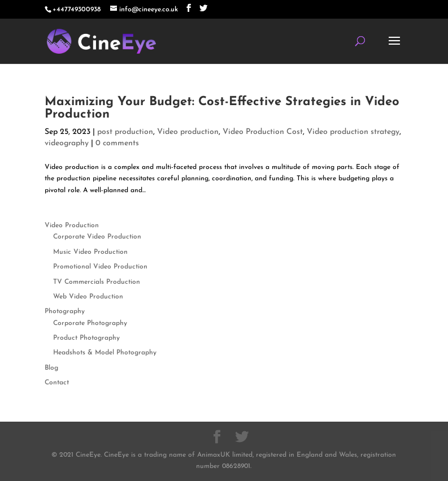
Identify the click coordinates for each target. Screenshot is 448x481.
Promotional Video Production (100, 267)
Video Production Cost (263, 132)
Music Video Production (90, 252)
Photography (65, 311)
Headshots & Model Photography (105, 353)
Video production (188, 132)
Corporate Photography (90, 323)
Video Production (72, 226)
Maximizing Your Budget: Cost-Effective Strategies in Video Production (222, 108)
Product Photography (86, 338)
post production (125, 132)
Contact (57, 383)
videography (67, 143)
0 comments (117, 143)
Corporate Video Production (97, 237)
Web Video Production (88, 297)
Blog (51, 368)
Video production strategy (353, 132)
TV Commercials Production (97, 282)
